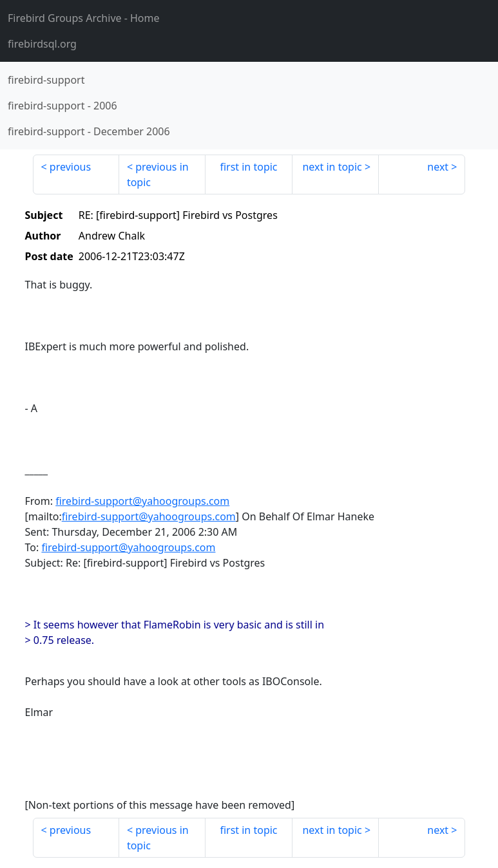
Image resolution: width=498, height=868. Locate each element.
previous (70, 167)
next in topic (332, 167)
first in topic (248, 167)
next (438, 167)
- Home (84, 18)
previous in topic (158, 175)
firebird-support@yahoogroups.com (142, 501)
